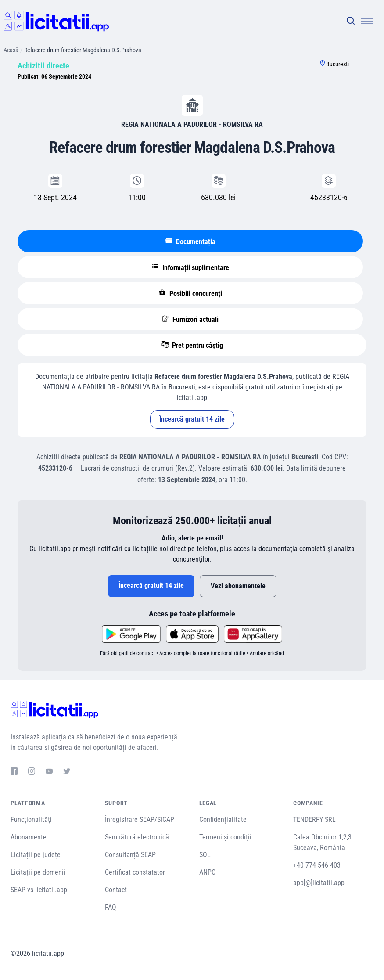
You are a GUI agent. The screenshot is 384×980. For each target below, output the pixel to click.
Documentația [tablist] (190, 241)
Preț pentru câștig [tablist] (192, 345)
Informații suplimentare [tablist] (190, 267)
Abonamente (29, 837)
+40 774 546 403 (317, 865)
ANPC (207, 872)
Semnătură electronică (137, 837)
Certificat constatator (135, 872)
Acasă (11, 50)
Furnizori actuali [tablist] (190, 319)
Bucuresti (337, 64)
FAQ (111, 907)
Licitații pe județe (36, 855)
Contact (116, 890)
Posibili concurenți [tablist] (190, 293)
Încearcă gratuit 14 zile (192, 419)
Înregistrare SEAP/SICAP (140, 820)
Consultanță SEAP (130, 855)
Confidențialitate (223, 820)
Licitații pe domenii (38, 872)
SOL (205, 855)
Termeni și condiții (225, 837)
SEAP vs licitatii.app (39, 890)
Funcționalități (31, 820)
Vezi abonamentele (238, 586)
